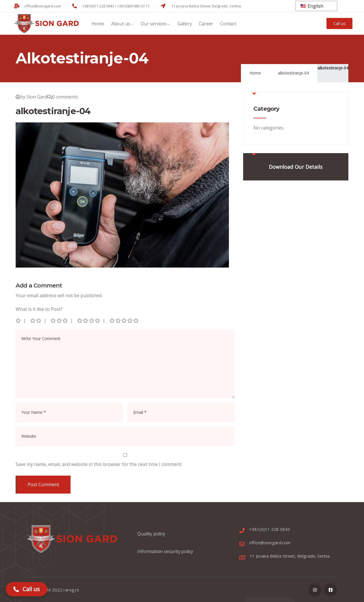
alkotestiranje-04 (333, 68)
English (312, 6)
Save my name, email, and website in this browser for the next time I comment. (99, 464)
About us (122, 24)
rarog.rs (71, 590)
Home (98, 24)
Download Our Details (296, 167)
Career (206, 24)
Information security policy (165, 554)
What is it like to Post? (39, 309)
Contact (228, 24)
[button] (26, 589)
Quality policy (151, 537)
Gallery (185, 24)
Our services (156, 24)
